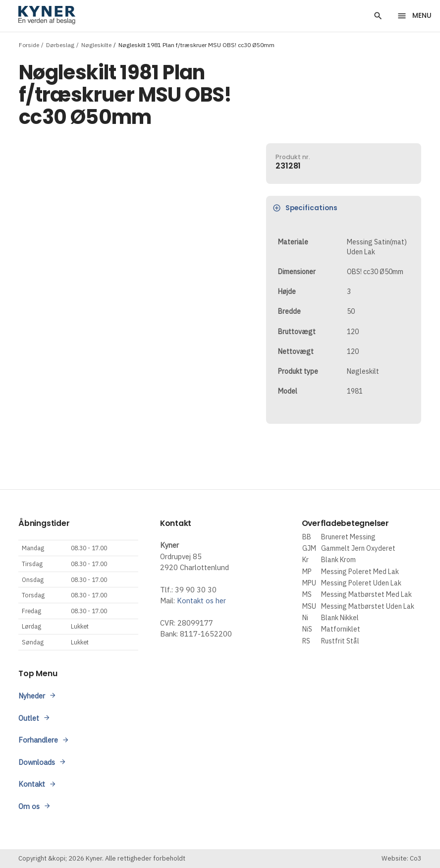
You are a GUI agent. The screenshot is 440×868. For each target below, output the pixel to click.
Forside (29, 44)
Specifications (305, 208)
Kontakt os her (201, 601)
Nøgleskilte (96, 44)
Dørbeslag (60, 44)
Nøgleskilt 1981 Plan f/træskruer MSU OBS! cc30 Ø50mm (196, 44)
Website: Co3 (402, 858)
